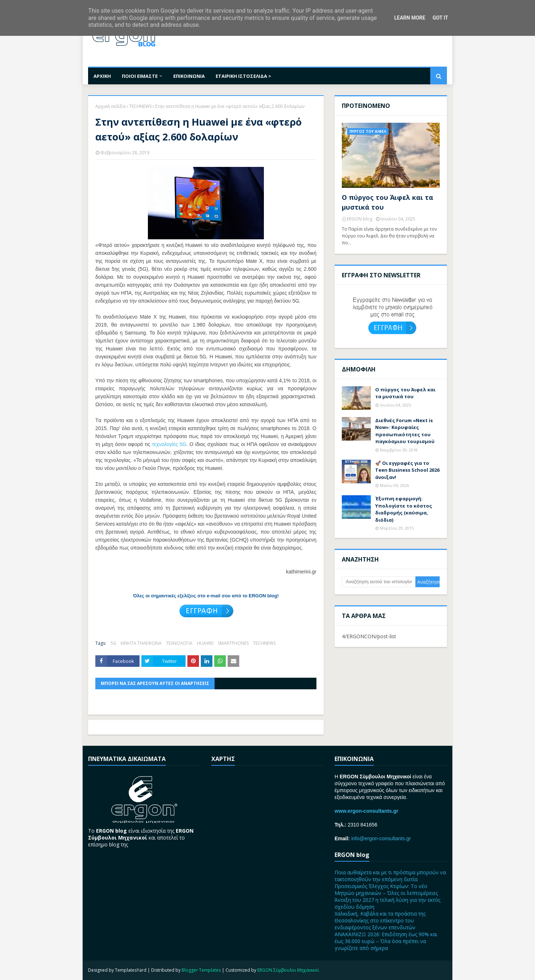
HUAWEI (205, 643)
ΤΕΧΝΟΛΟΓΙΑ (179, 643)
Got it (440, 18)
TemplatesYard (131, 970)
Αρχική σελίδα (110, 106)
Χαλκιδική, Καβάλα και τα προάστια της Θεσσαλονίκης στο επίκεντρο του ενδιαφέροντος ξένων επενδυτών (380, 920)
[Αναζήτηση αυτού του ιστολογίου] (379, 582)
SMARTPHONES (233, 643)
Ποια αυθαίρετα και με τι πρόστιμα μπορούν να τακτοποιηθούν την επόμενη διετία (390, 876)
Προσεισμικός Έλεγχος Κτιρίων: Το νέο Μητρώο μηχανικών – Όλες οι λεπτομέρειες (386, 889)
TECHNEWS (140, 106)
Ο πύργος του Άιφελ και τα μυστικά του (387, 202)
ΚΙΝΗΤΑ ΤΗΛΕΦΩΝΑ (141, 643)
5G (113, 643)
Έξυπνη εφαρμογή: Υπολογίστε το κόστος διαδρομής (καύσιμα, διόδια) (404, 509)
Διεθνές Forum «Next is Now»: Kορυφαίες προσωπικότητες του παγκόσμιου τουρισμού (405, 431)
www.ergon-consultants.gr (366, 811)
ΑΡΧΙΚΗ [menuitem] (102, 76)
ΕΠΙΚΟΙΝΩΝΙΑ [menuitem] (189, 76)
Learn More (410, 18)
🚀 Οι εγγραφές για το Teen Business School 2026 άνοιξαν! (407, 470)
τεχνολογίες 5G (169, 444)
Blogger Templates (201, 970)
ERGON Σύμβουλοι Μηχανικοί (288, 970)
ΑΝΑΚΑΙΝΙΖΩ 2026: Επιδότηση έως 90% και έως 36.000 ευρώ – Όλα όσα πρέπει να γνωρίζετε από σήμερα (386, 941)
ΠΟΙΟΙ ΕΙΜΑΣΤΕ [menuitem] (140, 76)
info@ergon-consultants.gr (381, 838)
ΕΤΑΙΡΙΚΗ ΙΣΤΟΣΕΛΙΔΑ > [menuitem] (243, 76)
